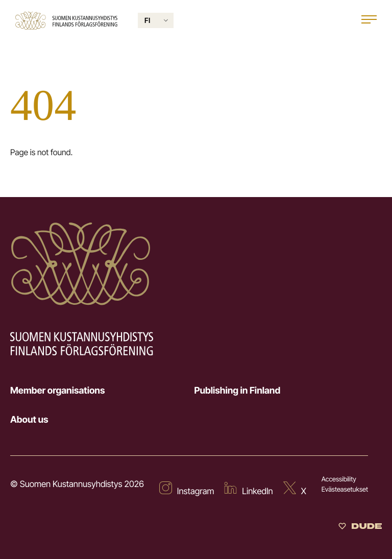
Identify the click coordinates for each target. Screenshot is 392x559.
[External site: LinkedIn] (248, 490)
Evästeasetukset (345, 490)
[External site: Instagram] (187, 490)
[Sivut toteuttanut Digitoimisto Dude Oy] (360, 527)
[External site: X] (295, 490)
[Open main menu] (369, 21)
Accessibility (339, 479)
